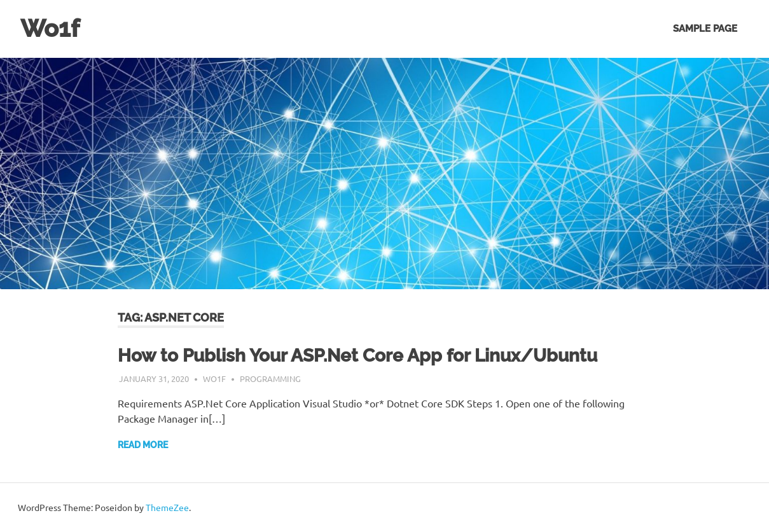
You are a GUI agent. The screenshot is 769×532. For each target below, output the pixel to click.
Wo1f (50, 28)
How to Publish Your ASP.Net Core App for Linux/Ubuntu (357, 356)
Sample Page (705, 29)
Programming (270, 379)
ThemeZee (167, 507)
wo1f (214, 379)
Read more (143, 445)
